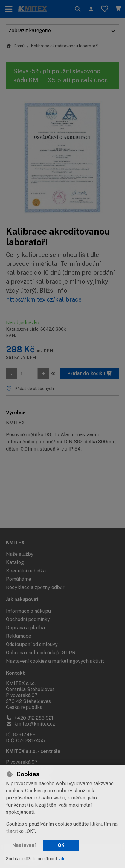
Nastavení (24, 845)
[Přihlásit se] (91, 9)
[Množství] (27, 374)
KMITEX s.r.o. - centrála (33, 751)
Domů (15, 46)
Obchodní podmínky (28, 619)
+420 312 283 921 (30, 718)
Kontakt (15, 673)
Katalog (15, 562)
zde (62, 859)
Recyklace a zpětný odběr (35, 587)
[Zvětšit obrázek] (62, 158)
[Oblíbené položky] (105, 9)
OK (61, 845)
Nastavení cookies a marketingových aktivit (55, 661)
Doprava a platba (25, 628)
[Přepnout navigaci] (9, 9)
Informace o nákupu (28, 611)
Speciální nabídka (26, 571)
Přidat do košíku (90, 374)
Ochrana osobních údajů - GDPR (41, 653)
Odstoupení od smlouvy (32, 644)
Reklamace (19, 636)
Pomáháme (19, 579)
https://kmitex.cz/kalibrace (44, 299)
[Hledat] (78, 9)
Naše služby (20, 554)
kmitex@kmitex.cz (31, 724)
